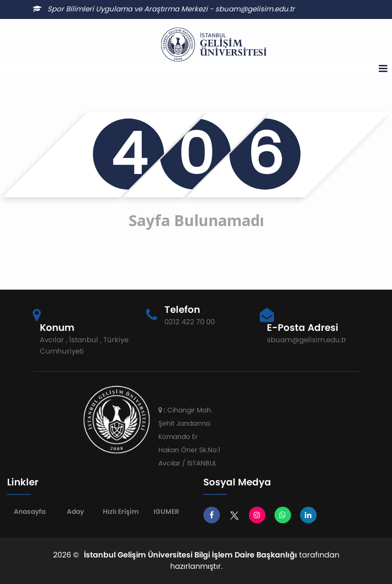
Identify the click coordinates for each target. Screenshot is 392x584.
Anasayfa (30, 511)
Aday (75, 511)
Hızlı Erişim (121, 511)
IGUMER (166, 511)
